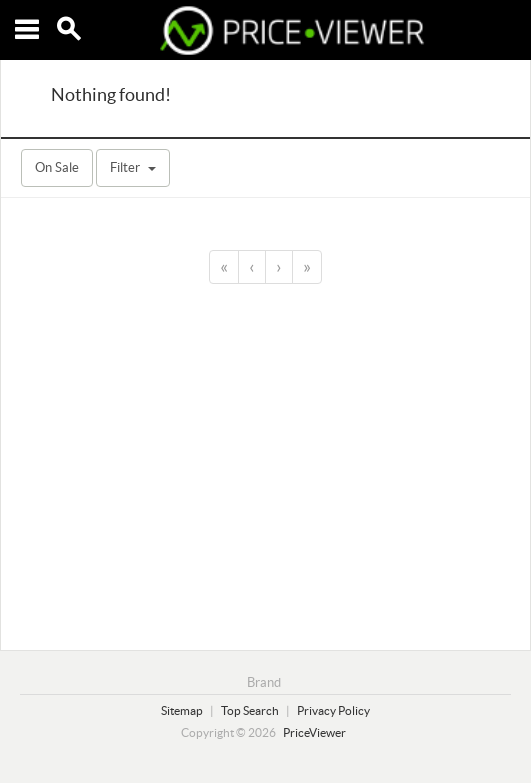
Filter (133, 167)
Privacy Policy (333, 710)
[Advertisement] (265, 464)
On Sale (57, 167)
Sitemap (182, 710)
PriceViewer (314, 732)
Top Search (250, 710)
